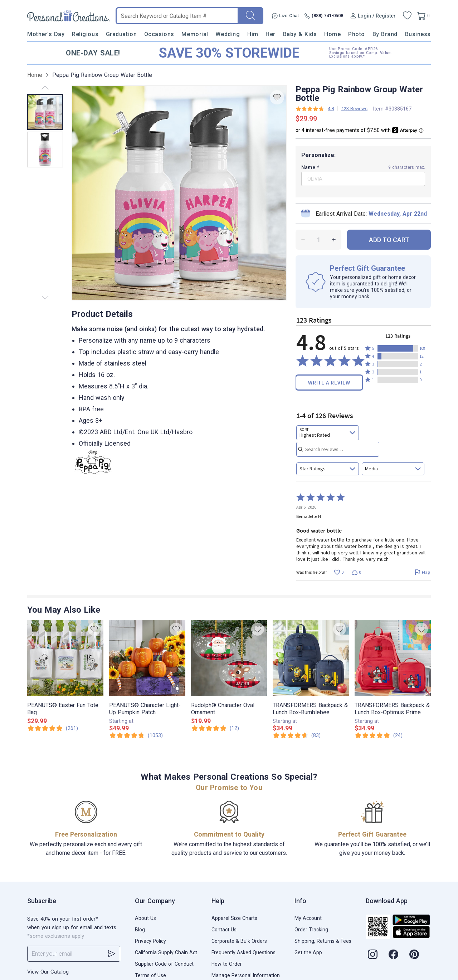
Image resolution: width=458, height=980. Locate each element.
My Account (308, 918)
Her (271, 34)
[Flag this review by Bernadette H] (422, 572)
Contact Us (224, 930)
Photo (357, 34)
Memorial (195, 34)
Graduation (121, 34)
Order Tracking (311, 930)
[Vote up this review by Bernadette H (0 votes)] (339, 572)
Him (253, 34)
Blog (140, 930)
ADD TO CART (389, 240)
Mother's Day (46, 34)
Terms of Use (150, 975)
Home (332, 34)
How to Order (227, 964)
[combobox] (328, 433)
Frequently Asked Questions (243, 952)
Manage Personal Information (246, 975)
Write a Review (329, 383)
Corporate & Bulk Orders (239, 941)
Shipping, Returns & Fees (323, 941)
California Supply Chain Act (166, 952)
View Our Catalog (48, 972)
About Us (145, 918)
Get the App (308, 952)
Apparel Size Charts (234, 918)
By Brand (385, 34)
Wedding (228, 34)
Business (418, 34)
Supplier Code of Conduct (164, 964)
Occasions (159, 34)
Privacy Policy (150, 941)
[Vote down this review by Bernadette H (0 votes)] (356, 572)
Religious (85, 34)
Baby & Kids (300, 34)
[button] (398, 348)
